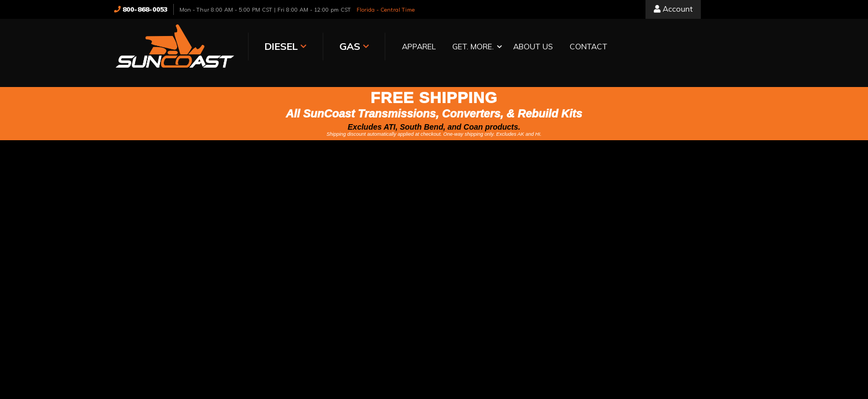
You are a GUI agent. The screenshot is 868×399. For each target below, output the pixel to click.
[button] (474, 47)
